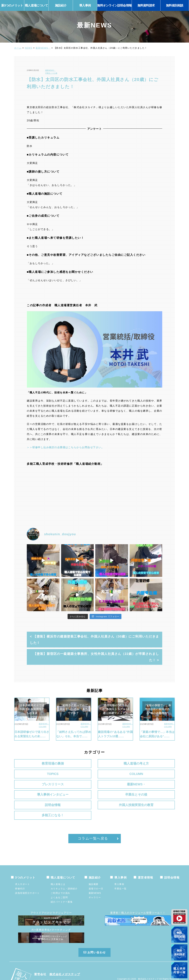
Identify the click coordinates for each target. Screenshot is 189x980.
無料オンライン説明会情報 (114, 5)
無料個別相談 (175, 5)
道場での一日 (96, 873)
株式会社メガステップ (65, 958)
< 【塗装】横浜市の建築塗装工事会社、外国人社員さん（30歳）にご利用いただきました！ (94, 640)
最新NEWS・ (43, 48)
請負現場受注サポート (27, 877)
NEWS (29, 48)
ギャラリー (95, 881)
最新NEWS (95, 877)
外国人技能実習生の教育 (94, 795)
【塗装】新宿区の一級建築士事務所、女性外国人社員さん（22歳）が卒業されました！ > (96, 657)
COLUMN (43, 727)
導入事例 (119, 868)
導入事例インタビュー (115, 778)
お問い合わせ (94, 937)
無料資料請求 (146, 5)
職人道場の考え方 (74, 764)
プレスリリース (33, 776)
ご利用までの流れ (60, 877)
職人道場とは (58, 868)
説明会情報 (33, 793)
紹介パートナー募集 (62, 886)
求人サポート (22, 868)
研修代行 (20, 873)
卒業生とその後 (51, 73)
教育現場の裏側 (33, 764)
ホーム (18, 48)
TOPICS (115, 764)
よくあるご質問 (59, 881)
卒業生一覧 (120, 873)
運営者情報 (146, 861)
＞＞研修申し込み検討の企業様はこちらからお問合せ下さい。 (65, 447)
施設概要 (94, 868)
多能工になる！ (156, 793)
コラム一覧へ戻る (93, 822)
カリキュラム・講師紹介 (64, 873)
